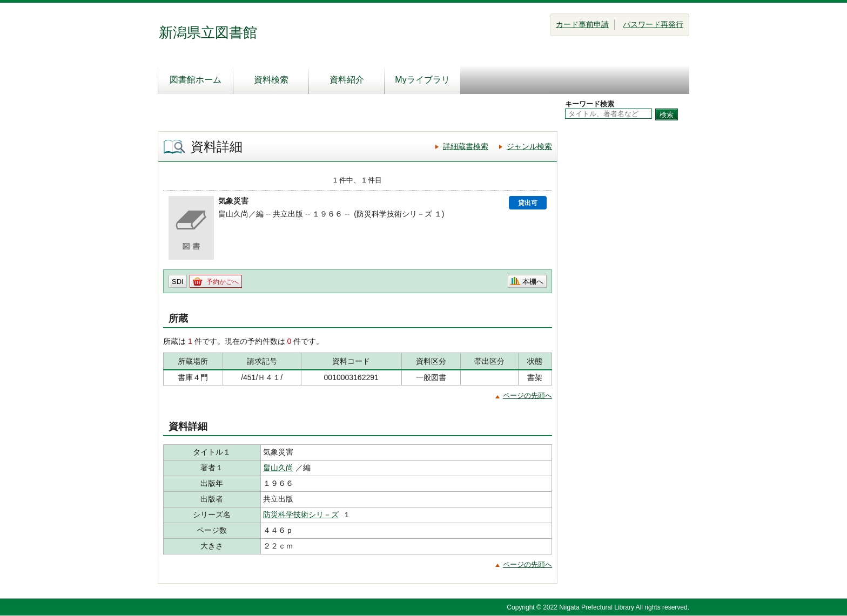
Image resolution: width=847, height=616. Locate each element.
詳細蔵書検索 (466, 146)
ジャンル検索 (529, 146)
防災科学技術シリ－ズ (301, 515)
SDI (178, 282)
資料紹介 (347, 80)
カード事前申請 (582, 24)
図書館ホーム (196, 80)
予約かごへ (223, 282)
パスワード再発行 (653, 24)
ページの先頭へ (527, 395)
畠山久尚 (278, 468)
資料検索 (271, 80)
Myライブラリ (422, 80)
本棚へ (533, 282)
